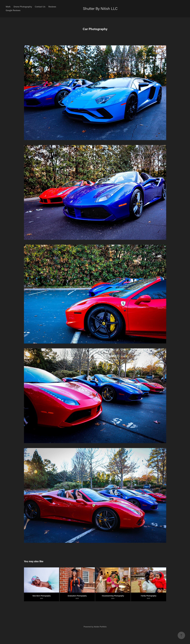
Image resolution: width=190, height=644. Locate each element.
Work (8, 7)
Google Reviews (13, 10)
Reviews (52, 7)
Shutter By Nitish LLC (100, 8)
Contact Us (40, 7)
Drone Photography (23, 7)
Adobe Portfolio (100, 627)
